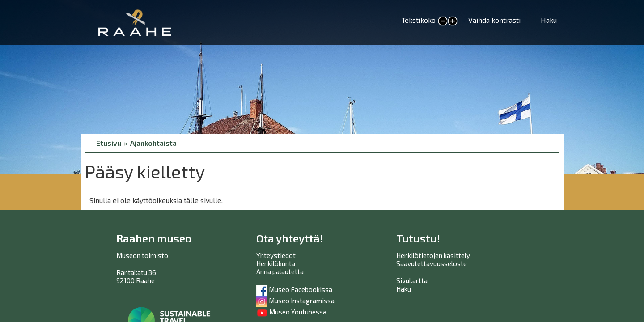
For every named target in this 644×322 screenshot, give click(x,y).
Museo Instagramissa (295, 301)
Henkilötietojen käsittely (433, 255)
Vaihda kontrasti (494, 20)
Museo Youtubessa (291, 312)
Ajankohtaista (153, 143)
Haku (549, 20)
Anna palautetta (280, 271)
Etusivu (109, 143)
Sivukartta (412, 280)
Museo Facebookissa (294, 289)
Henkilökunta (276, 263)
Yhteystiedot (276, 255)
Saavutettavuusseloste (432, 263)
